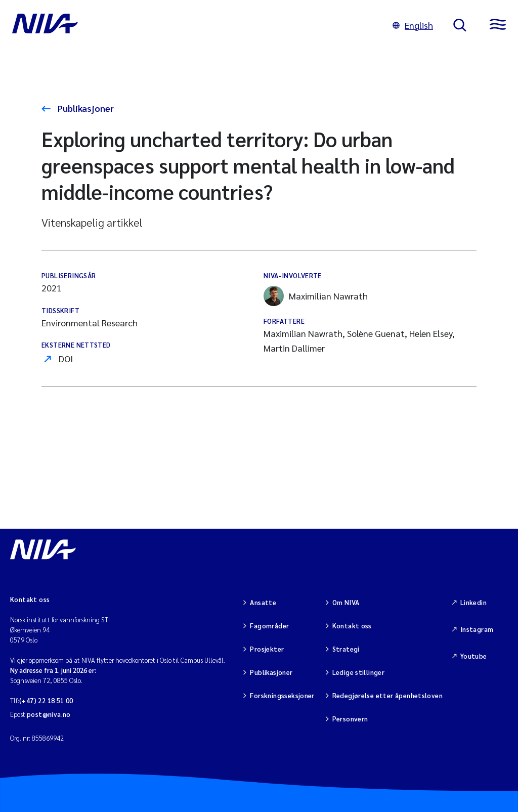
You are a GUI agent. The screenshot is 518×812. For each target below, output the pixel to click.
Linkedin (473, 602)
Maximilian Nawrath (316, 296)
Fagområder (269, 626)
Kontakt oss (352, 626)
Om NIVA (346, 602)
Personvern (350, 719)
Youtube (474, 656)
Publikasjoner (85, 108)
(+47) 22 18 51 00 (46, 700)
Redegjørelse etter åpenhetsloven (387, 695)
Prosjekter (267, 649)
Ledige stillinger (359, 672)
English (413, 25)
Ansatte (263, 602)
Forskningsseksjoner (282, 695)
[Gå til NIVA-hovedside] (192, 25)
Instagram (477, 629)
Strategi (346, 649)
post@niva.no (49, 714)
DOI (66, 358)
